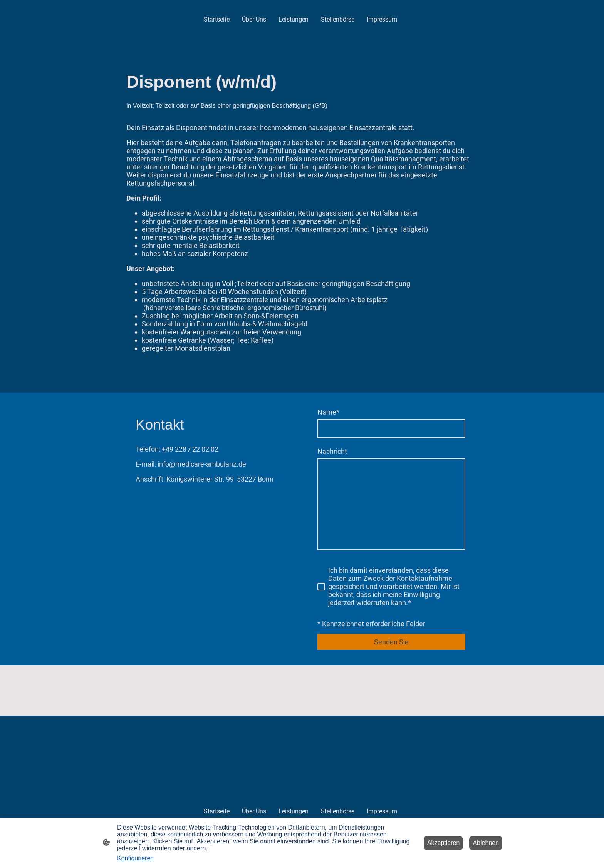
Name (328, 412)
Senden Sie (391, 642)
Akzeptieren (444, 843)
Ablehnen (486, 843)
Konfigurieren (135, 858)
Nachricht (332, 451)
